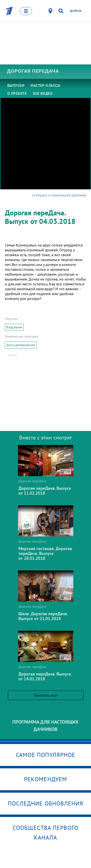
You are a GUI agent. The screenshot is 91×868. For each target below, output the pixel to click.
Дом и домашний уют (21, 345)
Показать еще (46, 695)
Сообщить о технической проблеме (59, 195)
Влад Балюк (14, 327)
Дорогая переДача (33, 71)
